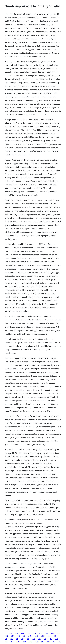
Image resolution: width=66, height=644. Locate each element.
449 (24, 642)
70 (17, 639)
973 (22, 639)
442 (34, 639)
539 (19, 636)
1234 (31, 642)
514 (37, 642)
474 (39, 639)
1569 (13, 636)
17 (6, 633)
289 (51, 639)
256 (54, 642)
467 (56, 639)
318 (59, 633)
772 (11, 633)
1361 (6, 636)
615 (28, 639)
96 (24, 636)
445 (42, 642)
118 (59, 642)
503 (17, 633)
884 (34, 633)
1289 (18, 642)
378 (49, 636)
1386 (36, 636)
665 (40, 633)
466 (6, 639)
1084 (23, 633)
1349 (53, 633)
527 (45, 639)
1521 (46, 633)
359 (48, 642)
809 (55, 636)
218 (29, 633)
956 (12, 639)
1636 (43, 636)
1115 (6, 642)
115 (12, 642)
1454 (30, 636)
